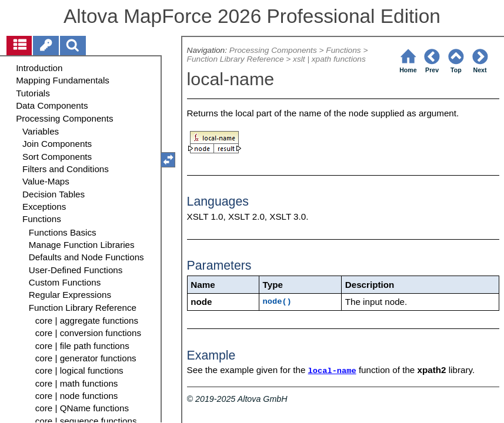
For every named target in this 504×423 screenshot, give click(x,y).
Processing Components (273, 50)
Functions (343, 50)
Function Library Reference (236, 59)
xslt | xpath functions (329, 59)
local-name (332, 371)
